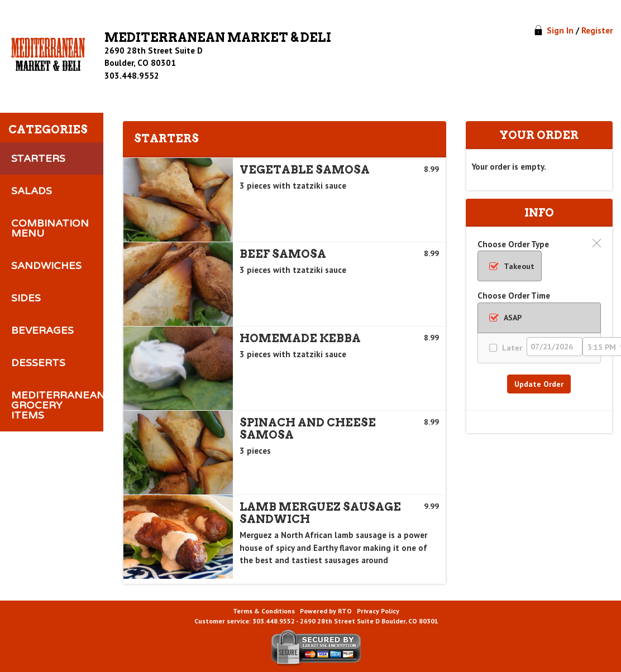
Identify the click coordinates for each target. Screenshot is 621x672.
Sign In (560, 30)
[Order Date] (555, 347)
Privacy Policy (378, 611)
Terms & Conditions (264, 611)
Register (597, 30)
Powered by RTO (326, 611)
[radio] (510, 266)
